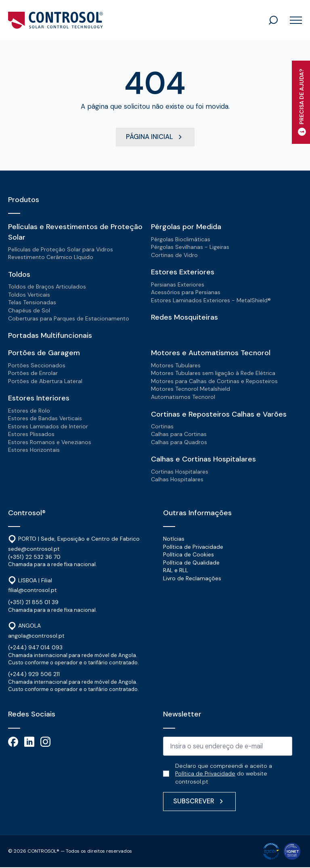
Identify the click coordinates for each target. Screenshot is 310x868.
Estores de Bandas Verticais (45, 419)
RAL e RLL (176, 571)
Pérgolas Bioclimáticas (181, 239)
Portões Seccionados (37, 365)
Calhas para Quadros (179, 442)
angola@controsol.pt (36, 636)
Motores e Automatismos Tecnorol (211, 353)
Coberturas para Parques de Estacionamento (69, 318)
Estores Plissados (31, 434)
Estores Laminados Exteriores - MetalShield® (211, 300)
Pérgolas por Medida (186, 227)
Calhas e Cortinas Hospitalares (203, 459)
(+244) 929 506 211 (34, 674)
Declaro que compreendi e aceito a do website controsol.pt (224, 774)
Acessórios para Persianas (186, 293)
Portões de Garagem (44, 353)
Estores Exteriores (183, 272)
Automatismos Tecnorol (183, 397)
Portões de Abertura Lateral (45, 381)
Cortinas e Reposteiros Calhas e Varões (219, 414)
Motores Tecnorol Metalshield (191, 389)
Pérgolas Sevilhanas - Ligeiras (190, 247)
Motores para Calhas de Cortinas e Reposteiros (214, 381)
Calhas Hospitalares (177, 480)
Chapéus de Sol (29, 311)
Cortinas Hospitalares (180, 472)
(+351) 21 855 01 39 (33, 603)
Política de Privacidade (193, 547)
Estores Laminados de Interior (48, 426)
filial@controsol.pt (32, 590)
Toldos (19, 275)
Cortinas (162, 426)
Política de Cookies (189, 555)
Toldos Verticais (29, 295)
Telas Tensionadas (32, 303)
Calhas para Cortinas (179, 434)
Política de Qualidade (191, 563)
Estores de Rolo (29, 411)
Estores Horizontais (34, 450)
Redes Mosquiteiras (184, 318)
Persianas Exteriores (178, 284)
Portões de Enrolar (33, 373)
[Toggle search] (273, 20)
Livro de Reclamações (192, 579)
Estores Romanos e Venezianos (50, 442)
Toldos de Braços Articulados (47, 287)
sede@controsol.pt (34, 549)
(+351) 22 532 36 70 (34, 557)
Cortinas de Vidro (174, 255)
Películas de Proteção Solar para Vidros (61, 250)
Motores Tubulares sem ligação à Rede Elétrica (213, 373)
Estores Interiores (39, 398)
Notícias (174, 539)
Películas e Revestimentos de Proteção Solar (75, 232)
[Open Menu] (293, 20)
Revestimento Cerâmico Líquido (51, 257)
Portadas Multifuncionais (50, 336)
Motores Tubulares (176, 365)
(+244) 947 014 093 (35, 648)
